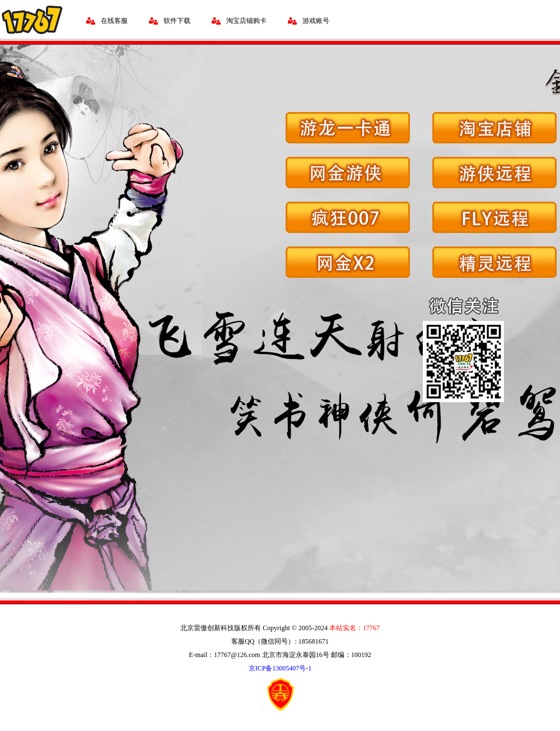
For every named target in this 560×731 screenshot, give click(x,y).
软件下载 (177, 21)
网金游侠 (348, 173)
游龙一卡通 (348, 128)
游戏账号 (316, 21)
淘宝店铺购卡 (246, 21)
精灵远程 (494, 262)
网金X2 (348, 262)
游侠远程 (494, 173)
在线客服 (114, 21)
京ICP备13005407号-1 (280, 668)
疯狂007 (348, 217)
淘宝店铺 (494, 128)
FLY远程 (494, 217)
